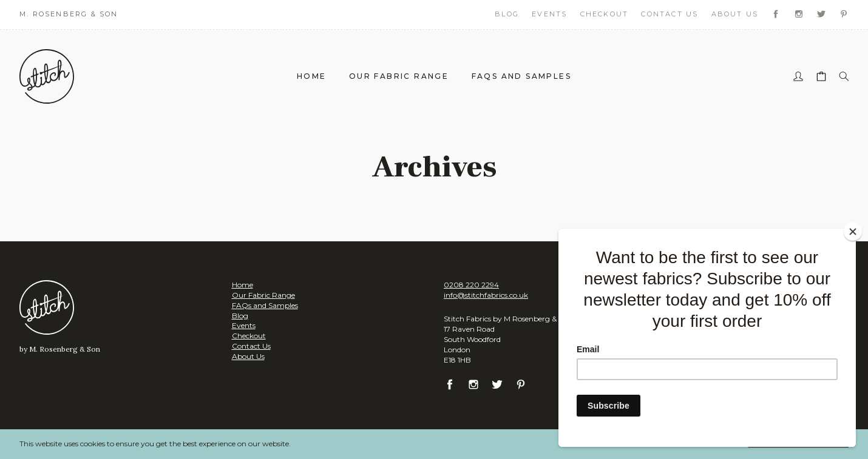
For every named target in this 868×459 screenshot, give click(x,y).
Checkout (605, 14)
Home (312, 76)
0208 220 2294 (471, 285)
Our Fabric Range (399, 76)
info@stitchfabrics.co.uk (486, 295)
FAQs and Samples (521, 76)
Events (549, 14)
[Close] (853, 232)
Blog (507, 14)
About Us (735, 14)
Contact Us (670, 14)
